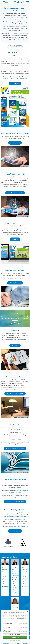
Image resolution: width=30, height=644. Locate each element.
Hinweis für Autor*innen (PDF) (15, 394)
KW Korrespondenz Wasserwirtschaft (12, 77)
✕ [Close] (27, 611)
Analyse (8, 631)
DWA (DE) (9, 45)
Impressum (18, 641)
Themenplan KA (15, 143)
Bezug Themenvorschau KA (15, 193)
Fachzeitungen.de (15, 531)
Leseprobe (16, 83)
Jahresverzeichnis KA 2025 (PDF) (15, 502)
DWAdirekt (15, 239)
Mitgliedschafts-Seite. (22, 79)
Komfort (9, 627)
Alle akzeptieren (15, 637)
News (15, 322)
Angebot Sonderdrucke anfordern (15, 449)
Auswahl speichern (15, 635)
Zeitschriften (19, 45)
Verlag (14, 45)
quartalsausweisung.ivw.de (21, 526)
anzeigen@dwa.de (22, 186)
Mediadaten (15, 346)
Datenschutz (12, 641)
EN (24, 2)
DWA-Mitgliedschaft (15, 283)
